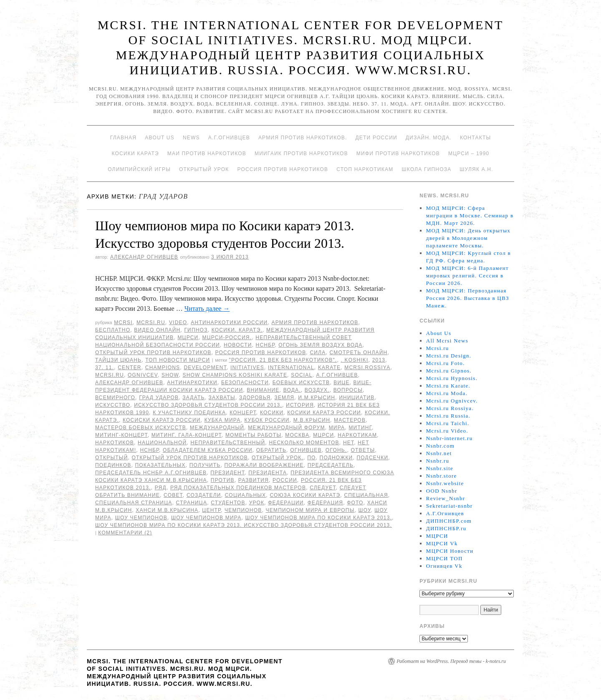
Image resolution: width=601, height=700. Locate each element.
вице (341, 383)
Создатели (204, 495)
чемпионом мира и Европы (310, 510)
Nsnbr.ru (438, 461)
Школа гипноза (426, 169)
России (285, 480)
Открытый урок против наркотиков (153, 353)
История (300, 405)
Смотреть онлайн (358, 353)
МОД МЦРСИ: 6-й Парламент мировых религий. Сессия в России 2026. (467, 276)
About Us (160, 138)
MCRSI (123, 322)
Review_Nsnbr (446, 498)
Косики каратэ (135, 154)
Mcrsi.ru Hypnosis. (452, 378)
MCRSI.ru (110, 375)
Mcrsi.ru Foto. (446, 363)
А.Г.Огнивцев (229, 138)
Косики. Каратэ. (237, 330)
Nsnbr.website (445, 483)
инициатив (357, 398)
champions (163, 368)
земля (284, 398)
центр (211, 510)
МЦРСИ (188, 337)
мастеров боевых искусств (141, 428)
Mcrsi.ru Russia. (448, 416)
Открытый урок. (278, 458)
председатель (331, 465)
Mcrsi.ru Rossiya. (450, 408)
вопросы (348, 390)
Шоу (365, 510)
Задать (193, 398)
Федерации (286, 503)
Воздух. (317, 390)
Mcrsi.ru (151, 322)
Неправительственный (228, 443)
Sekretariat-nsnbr (449, 506)
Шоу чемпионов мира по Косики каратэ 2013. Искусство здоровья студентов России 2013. (244, 525)
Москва (297, 435)
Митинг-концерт (121, 435)
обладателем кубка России (208, 450)
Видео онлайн (157, 330)
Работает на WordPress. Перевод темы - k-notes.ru (451, 661)
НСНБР (265, 345)
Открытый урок (204, 169)
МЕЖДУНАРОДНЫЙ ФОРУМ (286, 428)
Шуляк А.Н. (476, 169)
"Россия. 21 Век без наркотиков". (283, 360)
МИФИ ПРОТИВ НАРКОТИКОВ (398, 154)
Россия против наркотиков (283, 169)
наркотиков (115, 443)
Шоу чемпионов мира (206, 518)
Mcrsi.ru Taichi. (448, 423)
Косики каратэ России (324, 413)
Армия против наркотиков (315, 322)
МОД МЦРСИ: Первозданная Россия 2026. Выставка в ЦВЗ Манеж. (468, 298)
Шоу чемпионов (141, 518)
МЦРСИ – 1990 (469, 154)
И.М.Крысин (317, 398)
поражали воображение (264, 465)
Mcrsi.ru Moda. (447, 393)
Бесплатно (113, 330)
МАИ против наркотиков (207, 154)
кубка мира (223, 420)
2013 (379, 360)
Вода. (292, 390)
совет (173, 495)
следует (323, 488)
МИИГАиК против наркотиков (301, 154)
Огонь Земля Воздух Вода (320, 345)
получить (205, 465)
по (311, 458)
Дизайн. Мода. (429, 138)
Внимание (263, 390)
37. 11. (105, 368)
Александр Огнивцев (144, 257)
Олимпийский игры (139, 169)
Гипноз (196, 330)
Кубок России (267, 420)
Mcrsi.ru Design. (449, 356)
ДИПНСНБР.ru (446, 528)
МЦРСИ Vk (442, 543)
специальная (366, 495)
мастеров (350, 420)
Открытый (111, 458)
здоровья (255, 398)
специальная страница (134, 503)
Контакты (475, 138)
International (291, 368)
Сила (318, 353)
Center (130, 368)
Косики (272, 413)
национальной (162, 443)
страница (192, 503)
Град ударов (159, 398)
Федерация (325, 503)
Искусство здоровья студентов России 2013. (208, 405)
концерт (243, 413)
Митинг (360, 428)
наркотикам (357, 435)
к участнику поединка (189, 413)
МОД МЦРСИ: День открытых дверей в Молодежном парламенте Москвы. (468, 238)
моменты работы (253, 435)
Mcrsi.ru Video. (447, 431)
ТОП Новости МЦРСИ (178, 360)
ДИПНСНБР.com (449, 521)
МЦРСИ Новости (450, 551)
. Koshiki (354, 360)
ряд (161, 488)
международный (217, 428)
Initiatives (247, 368)
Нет (348, 443)
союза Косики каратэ (305, 495)
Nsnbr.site (440, 468)
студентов (228, 503)
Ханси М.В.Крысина (167, 510)
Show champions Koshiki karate (235, 375)
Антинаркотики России (229, 322)
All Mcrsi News (447, 341)
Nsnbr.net (439, 453)
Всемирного (115, 398)
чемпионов (243, 510)
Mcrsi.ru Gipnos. (449, 371)
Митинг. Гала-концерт (187, 435)
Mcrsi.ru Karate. (448, 386)
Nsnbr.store (442, 476)
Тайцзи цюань (118, 360)
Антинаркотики (192, 383)
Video (178, 322)
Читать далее (207, 308)
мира (337, 428)
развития (254, 480)
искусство (113, 405)
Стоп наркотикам (365, 169)
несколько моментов (304, 443)
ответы (363, 450)
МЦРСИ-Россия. (227, 337)
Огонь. (336, 450)
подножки (336, 458)
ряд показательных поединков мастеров (238, 488)
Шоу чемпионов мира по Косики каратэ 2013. (318, 518)
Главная (123, 138)
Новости (238, 345)
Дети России (376, 138)
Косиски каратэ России (162, 420)
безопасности (245, 383)
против (223, 480)
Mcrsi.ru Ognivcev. (452, 401)
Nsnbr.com (440, 446)
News (191, 138)
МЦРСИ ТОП (444, 558)
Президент (227, 473)
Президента (268, 473)
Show (170, 375)
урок (257, 503)
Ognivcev (143, 375)
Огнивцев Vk (444, 566)
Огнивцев (306, 450)
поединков (113, 465)
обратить (271, 450)
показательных (160, 465)
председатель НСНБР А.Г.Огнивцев (151, 473)
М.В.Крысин (312, 420)
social (302, 375)
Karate (329, 368)
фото (355, 503)
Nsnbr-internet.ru (449, 438)
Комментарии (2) (125, 533)
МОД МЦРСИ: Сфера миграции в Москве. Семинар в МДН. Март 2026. (470, 215)
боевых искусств (301, 383)
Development (205, 368)
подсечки (373, 458)
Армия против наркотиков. (303, 138)
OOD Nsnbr (442, 491)
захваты (222, 398)
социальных (246, 495)
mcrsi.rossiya (367, 368)
